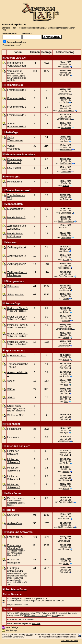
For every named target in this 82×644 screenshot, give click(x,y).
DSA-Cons (13, 515)
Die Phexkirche (16, 498)
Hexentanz (13, 437)
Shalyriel (66, 321)
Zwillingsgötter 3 (17, 256)
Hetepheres (66, 237)
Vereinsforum (15, 71)
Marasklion (66, 119)
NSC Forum (14, 168)
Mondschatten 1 (16, 209)
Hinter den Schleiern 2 (14, 461)
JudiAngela (66, 172)
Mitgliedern (25, 613)
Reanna (66, 67)
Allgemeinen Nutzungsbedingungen (57, 637)
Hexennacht (14, 429)
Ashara (66, 199)
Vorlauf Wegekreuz (14, 147)
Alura (66, 141)
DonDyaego (66, 213)
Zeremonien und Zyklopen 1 (17, 227)
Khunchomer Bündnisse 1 (15, 161)
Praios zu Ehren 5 (17, 325)
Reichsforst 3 (15, 182)
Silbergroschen (16, 294)
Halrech (66, 337)
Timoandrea (66, 127)
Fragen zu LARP (17, 537)
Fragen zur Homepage (14, 561)
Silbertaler (13, 286)
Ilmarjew (66, 346)
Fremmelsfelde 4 (17, 98)
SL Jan (66, 75)
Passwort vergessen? (12, 45)
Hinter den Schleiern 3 (14, 469)
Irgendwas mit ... (17, 355)
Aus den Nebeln (66, 502)
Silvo (66, 393)
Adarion (66, 186)
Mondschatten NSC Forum (15, 235)
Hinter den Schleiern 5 (14, 486)
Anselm (66, 376)
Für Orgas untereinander (15, 570)
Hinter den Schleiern (13, 452)
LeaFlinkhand (66, 163)
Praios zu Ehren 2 (17, 333)
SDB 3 (11, 397)
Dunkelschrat (66, 150)
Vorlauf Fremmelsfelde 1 (17, 125)
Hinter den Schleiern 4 (14, 478)
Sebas (66, 298)
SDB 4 (11, 389)
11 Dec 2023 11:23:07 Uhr (35, 616)
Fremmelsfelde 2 (17, 115)
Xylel (66, 368)
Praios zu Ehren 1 (17, 342)
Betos (66, 251)
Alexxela (66, 94)
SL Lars (66, 260)
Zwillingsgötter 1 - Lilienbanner (17, 274)
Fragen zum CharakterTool (15, 547)
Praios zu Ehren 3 (17, 308)
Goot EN (66, 541)
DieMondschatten (66, 221)
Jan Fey (29, 635)
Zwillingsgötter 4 (17, 247)
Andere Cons (15, 523)
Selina (66, 102)
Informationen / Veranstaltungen (17, 64)
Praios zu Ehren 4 (17, 317)
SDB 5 (11, 381)
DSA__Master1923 (66, 111)
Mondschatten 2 (16, 217)
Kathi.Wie (36, 623)
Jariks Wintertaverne (15, 139)
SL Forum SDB (16, 415)
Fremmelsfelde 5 (17, 90)
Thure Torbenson (66, 276)
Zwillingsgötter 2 (17, 264)
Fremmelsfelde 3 (17, 107)
